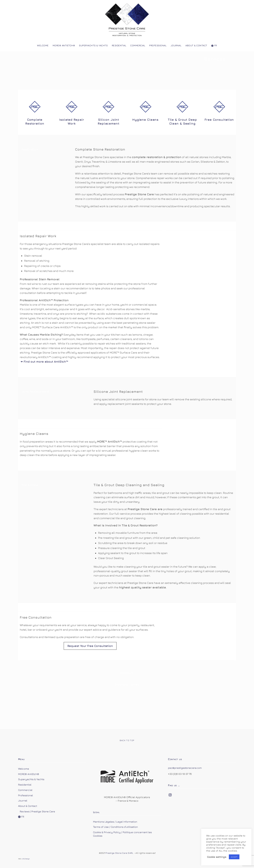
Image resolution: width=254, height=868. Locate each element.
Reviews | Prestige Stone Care (37, 811)
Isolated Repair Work (72, 122)
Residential (119, 45)
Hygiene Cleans (145, 120)
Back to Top (127, 740)
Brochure (127, 673)
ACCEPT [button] (234, 857)
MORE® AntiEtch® (64, 45)
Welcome (43, 45)
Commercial (138, 45)
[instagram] (170, 794)
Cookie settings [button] (217, 857)
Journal (176, 45)
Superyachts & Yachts (93, 45)
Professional (158, 45)
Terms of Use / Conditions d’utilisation (115, 827)
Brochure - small (127, 684)
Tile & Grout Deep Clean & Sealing (182, 122)
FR (214, 45)
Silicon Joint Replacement (109, 122)
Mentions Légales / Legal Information (115, 822)
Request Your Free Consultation (90, 646)
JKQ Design (26, 859)
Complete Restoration (35, 122)
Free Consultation (219, 120)
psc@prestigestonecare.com (185, 768)
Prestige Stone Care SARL (120, 853)
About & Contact (196, 45)
